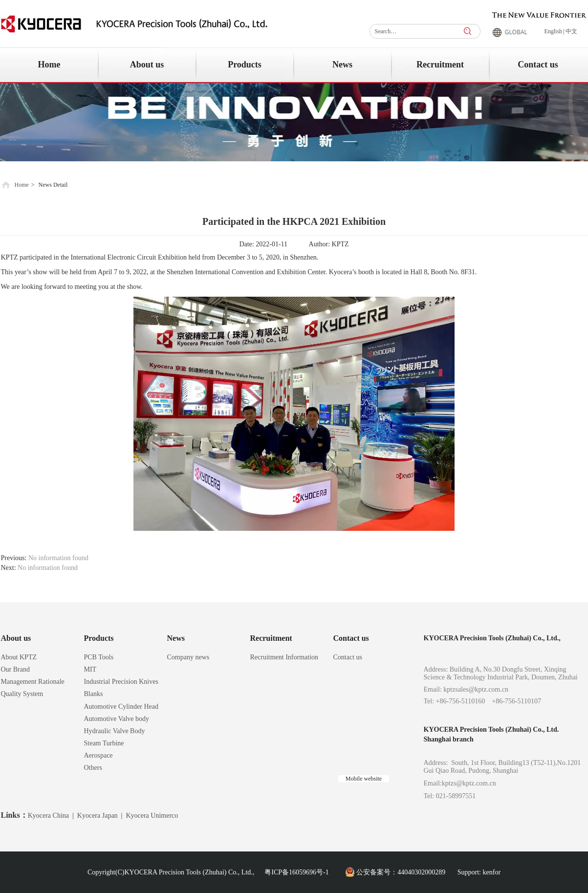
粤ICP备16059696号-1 (296, 872)
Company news (188, 657)
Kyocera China (48, 816)
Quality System (22, 694)
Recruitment (271, 638)
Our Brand (16, 669)
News (176, 638)
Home (22, 185)
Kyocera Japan (98, 816)
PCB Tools (99, 657)
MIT (90, 669)
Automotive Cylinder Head (121, 707)
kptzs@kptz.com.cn (469, 783)
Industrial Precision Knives (121, 682)
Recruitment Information (284, 657)
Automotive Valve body (117, 719)
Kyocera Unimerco (152, 816)
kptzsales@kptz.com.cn (476, 689)
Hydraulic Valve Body (115, 731)
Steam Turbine (104, 743)
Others (93, 768)
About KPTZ (19, 657)
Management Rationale (33, 682)
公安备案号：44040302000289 (401, 872)
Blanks (94, 694)
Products (99, 638)
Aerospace (98, 755)
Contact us (351, 638)
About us (16, 638)
